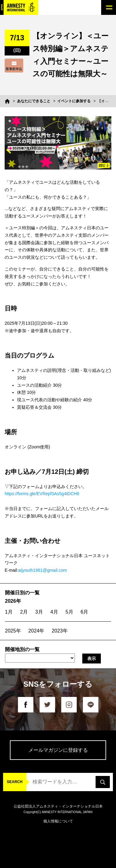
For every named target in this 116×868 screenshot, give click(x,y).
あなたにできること (34, 101)
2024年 (37, 631)
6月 (85, 612)
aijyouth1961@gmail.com (43, 570)
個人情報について (58, 821)
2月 (24, 612)
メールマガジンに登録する (58, 750)
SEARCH (15, 782)
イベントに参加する (74, 101)
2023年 (60, 631)
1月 (9, 612)
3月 (39, 612)
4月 (54, 612)
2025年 (13, 631)
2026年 (13, 601)
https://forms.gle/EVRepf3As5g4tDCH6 (42, 494)
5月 (69, 612)
